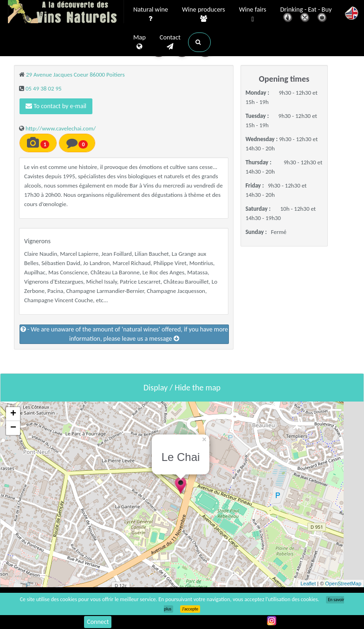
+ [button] (13, 414)
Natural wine (151, 14)
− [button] (13, 428)
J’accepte (190, 609)
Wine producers (204, 14)
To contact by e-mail (56, 106)
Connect (98, 622)
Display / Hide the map (182, 388)
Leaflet (308, 584)
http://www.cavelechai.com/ (61, 128)
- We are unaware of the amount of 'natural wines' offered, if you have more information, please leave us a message (124, 334)
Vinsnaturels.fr (66, 13)
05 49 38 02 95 (44, 88)
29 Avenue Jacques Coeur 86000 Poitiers (75, 75)
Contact (170, 42)
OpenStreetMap (343, 584)
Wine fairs (253, 15)
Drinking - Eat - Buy (306, 15)
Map (140, 42)
